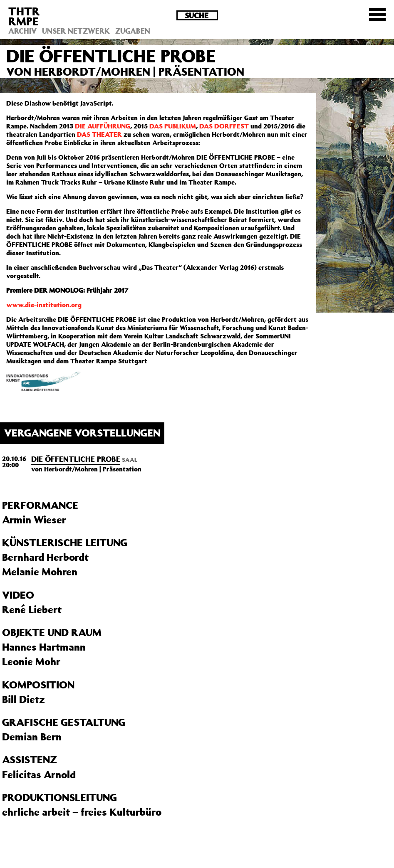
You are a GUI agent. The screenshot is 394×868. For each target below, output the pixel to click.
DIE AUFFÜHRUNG (103, 126)
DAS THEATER (99, 134)
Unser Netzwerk (76, 31)
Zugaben (133, 31)
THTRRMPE (24, 16)
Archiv (22, 31)
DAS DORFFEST (224, 126)
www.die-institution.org (44, 305)
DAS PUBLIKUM (173, 126)
